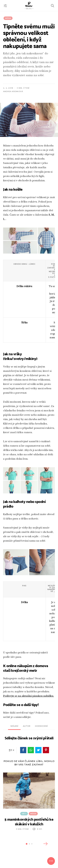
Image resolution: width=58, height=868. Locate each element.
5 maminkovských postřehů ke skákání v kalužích (29, 822)
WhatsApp (31, 750)
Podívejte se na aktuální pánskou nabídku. (29, 696)
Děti (24, 814)
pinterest (46, 750)
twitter (38, 750)
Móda (8, 18)
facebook (23, 750)
